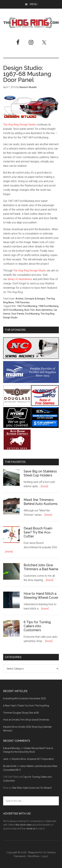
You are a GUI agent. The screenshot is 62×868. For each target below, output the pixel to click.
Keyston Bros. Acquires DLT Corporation (33, 759)
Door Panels (18, 314)
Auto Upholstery (44, 310)
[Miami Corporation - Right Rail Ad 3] (31, 382)
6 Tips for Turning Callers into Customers (37, 626)
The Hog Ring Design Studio (19, 125)
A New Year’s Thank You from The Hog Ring (26, 706)
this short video (24, 825)
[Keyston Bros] (17, 449)
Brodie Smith (10, 766)
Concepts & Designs (35, 299)
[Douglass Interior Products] (17, 405)
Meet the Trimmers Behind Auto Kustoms (41, 502)
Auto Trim (30, 310)
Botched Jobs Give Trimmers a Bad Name (41, 567)
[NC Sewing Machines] (31, 358)
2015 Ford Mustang (13, 310)
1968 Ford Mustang (48, 306)
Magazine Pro (35, 852)
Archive (20, 299)
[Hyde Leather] (17, 427)
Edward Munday (12, 748)
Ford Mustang (32, 314)
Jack (6, 759)
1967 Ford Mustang (27, 306)
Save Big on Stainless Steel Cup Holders (40, 473)
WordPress (34, 856)
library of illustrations (20, 279)
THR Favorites (22, 302)
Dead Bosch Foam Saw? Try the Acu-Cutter (38, 532)
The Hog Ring (31, 23)
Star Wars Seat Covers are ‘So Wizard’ (32, 788)
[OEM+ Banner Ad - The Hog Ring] (45, 427)
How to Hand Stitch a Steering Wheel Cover (41, 596)
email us (31, 829)
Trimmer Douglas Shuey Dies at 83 (21, 713)
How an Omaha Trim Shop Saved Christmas (26, 720)
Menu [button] (33, 4)
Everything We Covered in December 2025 (25, 698)
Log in (45, 856)
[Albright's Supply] (45, 405)
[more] (44, 486)
